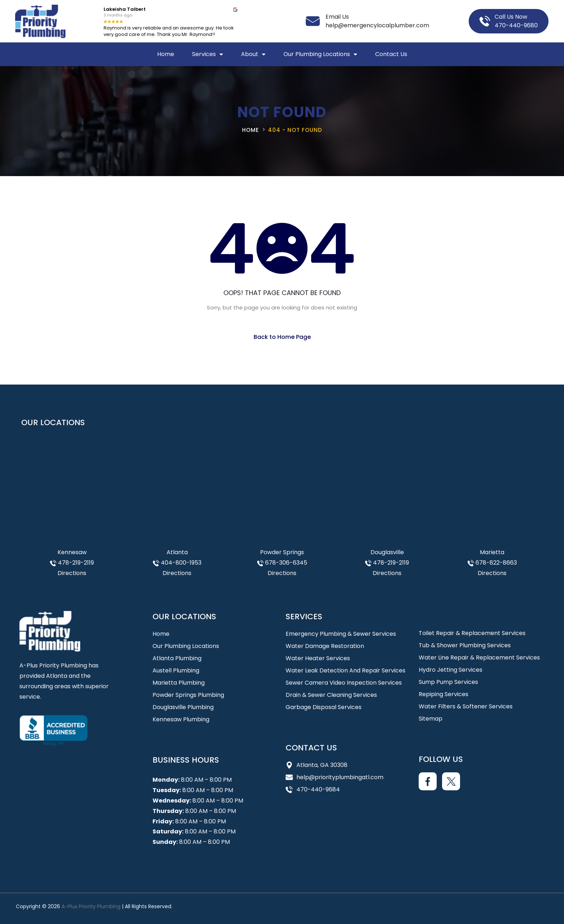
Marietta (492, 552)
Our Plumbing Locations (320, 54)
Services (208, 54)
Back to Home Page (282, 337)
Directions (72, 573)
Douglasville (387, 552)
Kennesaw (72, 552)
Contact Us (391, 54)
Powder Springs (282, 552)
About (253, 54)
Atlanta (177, 552)
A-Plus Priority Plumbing (91, 906)
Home (166, 54)
